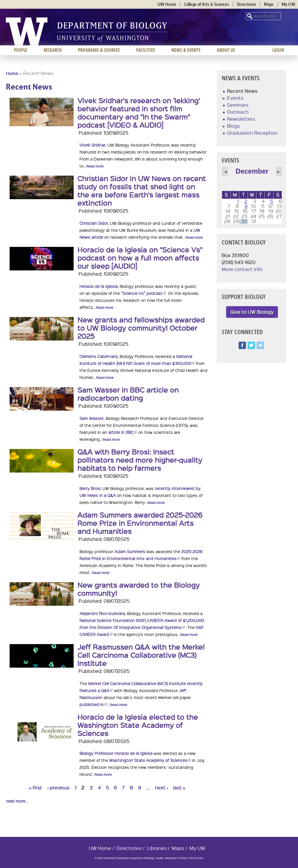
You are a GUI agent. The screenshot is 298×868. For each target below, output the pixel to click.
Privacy (183, 858)
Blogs (233, 126)
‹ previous (58, 788)
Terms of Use (196, 858)
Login (278, 50)
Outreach (238, 112)
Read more (95, 166)
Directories (246, 4)
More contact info (242, 269)
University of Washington (27, 31)
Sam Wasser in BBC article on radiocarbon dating (128, 394)
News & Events (186, 50)
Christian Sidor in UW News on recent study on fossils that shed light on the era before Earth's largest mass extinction (142, 190)
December (252, 171)
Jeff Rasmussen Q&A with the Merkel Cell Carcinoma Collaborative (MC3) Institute (141, 655)
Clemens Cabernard (99, 356)
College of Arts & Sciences (206, 4)
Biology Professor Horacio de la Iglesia (116, 753)
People (21, 50)
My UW (289, 4)
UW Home (167, 4)
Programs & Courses (99, 50)
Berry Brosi (90, 488)
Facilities (146, 50)
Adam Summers (130, 551)
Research (53, 50)
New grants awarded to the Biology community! (139, 589)
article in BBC (123, 432)
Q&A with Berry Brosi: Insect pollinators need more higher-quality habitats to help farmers (140, 460)
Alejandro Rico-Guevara (102, 613)
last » (179, 788)
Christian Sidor (94, 223)
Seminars (238, 105)
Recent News (242, 91)
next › (161, 788)
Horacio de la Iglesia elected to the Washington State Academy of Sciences (138, 725)
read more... (17, 801)
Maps (269, 4)
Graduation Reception (252, 133)
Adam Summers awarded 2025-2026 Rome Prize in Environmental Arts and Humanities (140, 523)
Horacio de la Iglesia (99, 286)
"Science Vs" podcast (143, 293)
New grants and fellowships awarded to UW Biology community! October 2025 (141, 328)
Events (235, 98)
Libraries (157, 848)
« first (35, 788)
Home (12, 73)
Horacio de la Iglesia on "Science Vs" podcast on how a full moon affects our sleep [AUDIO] (140, 258)
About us (226, 50)
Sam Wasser (92, 418)
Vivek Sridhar (92, 145)
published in (93, 704)
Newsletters (241, 119)
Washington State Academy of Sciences (150, 760)
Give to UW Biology (252, 312)
